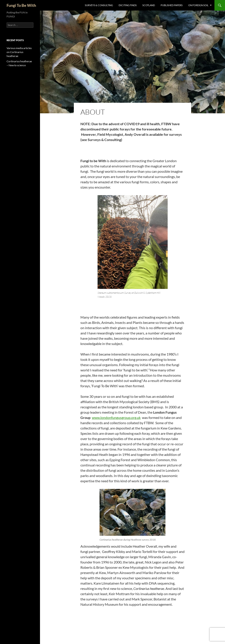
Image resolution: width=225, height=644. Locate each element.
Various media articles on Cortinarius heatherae (19, 52)
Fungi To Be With (21, 5)
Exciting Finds (128, 5)
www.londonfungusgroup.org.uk (116, 417)
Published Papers (172, 5)
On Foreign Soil (198, 5)
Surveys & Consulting (99, 5)
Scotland (149, 5)
